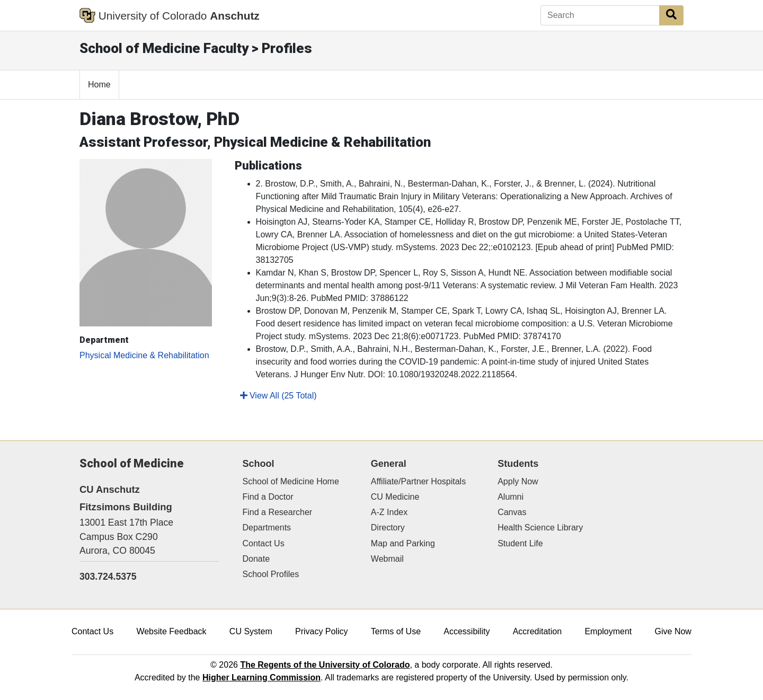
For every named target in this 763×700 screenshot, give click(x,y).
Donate (256, 559)
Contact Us (264, 543)
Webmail (387, 559)
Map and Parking (403, 543)
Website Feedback (171, 631)
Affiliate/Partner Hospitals (418, 481)
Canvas (512, 512)
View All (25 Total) (278, 396)
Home (99, 85)
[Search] (600, 15)
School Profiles (271, 574)
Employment (608, 631)
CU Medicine (395, 497)
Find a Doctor (268, 497)
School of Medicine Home (291, 481)
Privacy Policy (322, 631)
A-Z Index (389, 512)
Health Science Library (540, 528)
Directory (388, 528)
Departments (267, 528)
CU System (251, 631)
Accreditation (538, 631)
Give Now (673, 631)
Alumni (511, 497)
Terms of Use (396, 631)
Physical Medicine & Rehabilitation (144, 355)
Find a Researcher (278, 512)
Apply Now (518, 481)
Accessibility (467, 631)
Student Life (520, 543)
